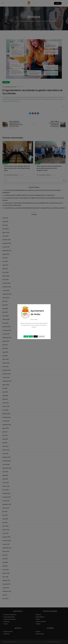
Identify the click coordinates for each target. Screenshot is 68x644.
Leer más (26, 336)
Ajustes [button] (36, 336)
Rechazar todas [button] (41, 336)
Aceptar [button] (31, 336)
